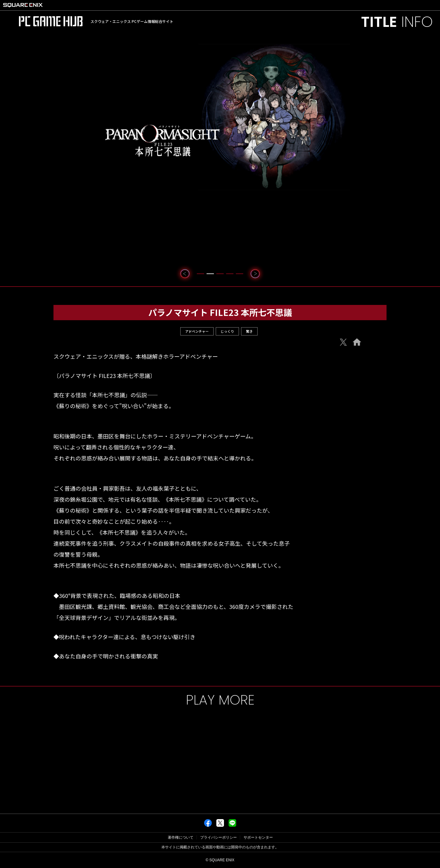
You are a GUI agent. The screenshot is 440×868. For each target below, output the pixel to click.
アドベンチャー (197, 331)
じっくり (227, 331)
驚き (249, 331)
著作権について (181, 837)
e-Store (350, 357)
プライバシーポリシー (218, 837)
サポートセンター (258, 837)
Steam (350, 371)
